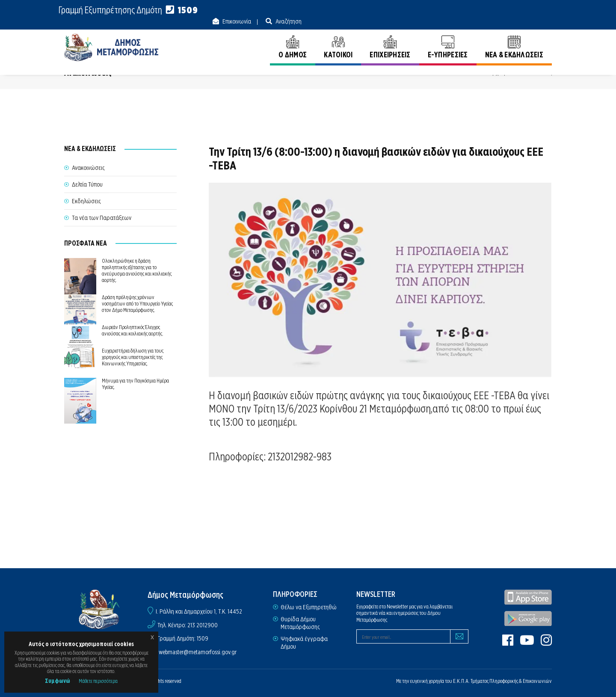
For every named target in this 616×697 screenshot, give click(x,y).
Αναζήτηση (538, 10)
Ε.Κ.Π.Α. (461, 681)
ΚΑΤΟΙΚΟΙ (338, 37)
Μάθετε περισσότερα (98, 681)
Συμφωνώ (58, 681)
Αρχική (497, 72)
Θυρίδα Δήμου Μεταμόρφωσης (300, 623)
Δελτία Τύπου (87, 184)
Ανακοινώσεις (536, 72)
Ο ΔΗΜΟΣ (293, 37)
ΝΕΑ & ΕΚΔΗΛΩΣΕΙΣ (514, 37)
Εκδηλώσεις (86, 201)
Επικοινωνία (486, 10)
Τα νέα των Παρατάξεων (102, 217)
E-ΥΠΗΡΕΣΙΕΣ (448, 37)
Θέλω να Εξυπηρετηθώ (309, 607)
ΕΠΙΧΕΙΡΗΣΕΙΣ (390, 37)
